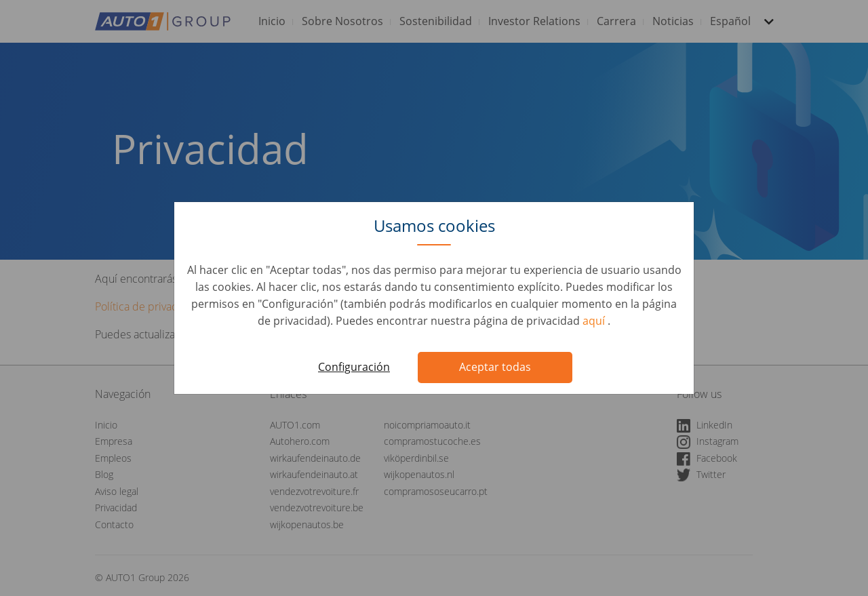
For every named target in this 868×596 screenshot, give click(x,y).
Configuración (354, 367)
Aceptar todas (495, 367)
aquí (595, 321)
